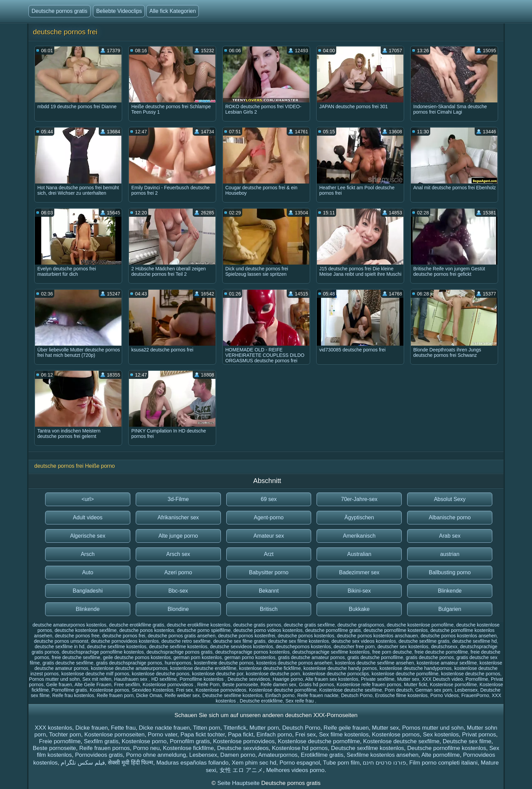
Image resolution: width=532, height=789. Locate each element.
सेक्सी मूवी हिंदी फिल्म (130, 763)
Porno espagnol (300, 763)
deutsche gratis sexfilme (309, 625)
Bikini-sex (359, 591)
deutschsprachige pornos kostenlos (252, 652)
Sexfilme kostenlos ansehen (383, 755)
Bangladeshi (88, 591)
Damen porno (238, 755)
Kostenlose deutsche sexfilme (351, 690)
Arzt (269, 554)
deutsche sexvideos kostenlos (242, 647)
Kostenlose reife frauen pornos (369, 685)
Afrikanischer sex (178, 517)
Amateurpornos (278, 755)
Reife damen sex (278, 685)
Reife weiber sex (182, 695)
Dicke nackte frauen (164, 728)
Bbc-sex (178, 591)
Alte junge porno (178, 536)
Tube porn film (341, 763)
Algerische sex (88, 536)
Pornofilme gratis (69, 690)
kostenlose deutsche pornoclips (336, 674)
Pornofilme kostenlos (202, 679)
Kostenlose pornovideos (168, 685)
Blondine (178, 609)
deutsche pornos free (77, 636)
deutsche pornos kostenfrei (247, 636)
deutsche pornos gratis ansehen (182, 636)
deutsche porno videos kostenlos (268, 630)
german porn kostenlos (197, 657)
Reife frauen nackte (318, 695)
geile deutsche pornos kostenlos (137, 657)
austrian (450, 554)
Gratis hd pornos (317, 685)
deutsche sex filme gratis (239, 641)
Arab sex (450, 536)
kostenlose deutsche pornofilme (405, 674)
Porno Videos (444, 695)
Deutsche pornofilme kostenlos (446, 748)
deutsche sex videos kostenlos (364, 641)
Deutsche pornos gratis (60, 11)
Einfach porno (280, 695)
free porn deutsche (392, 652)
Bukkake (359, 609)
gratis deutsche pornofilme (375, 657)
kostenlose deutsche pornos (471, 674)
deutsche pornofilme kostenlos (396, 630)
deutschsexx (444, 647)
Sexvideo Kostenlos (153, 690)
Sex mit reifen (97, 679)
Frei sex (185, 690)
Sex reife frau (300, 701)
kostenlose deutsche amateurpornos (129, 668)
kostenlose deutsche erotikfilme (203, 668)
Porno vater (163, 735)
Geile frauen (59, 685)
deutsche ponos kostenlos (147, 630)
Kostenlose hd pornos (300, 748)
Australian (359, 554)
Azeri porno (178, 572)
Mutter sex (408, 679)
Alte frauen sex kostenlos (332, 679)
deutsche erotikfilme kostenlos (199, 625)
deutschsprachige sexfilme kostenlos (331, 652)
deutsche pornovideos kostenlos (125, 641)
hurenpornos (178, 663)
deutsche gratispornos (361, 625)
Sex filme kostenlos (344, 735)
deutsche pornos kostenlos (306, 636)
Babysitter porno (269, 572)
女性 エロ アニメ (241, 770)
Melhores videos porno (295, 770)
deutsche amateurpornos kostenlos (70, 625)
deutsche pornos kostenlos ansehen (459, 636)
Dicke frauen (91, 728)
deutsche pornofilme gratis (333, 630)
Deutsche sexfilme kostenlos (233, 695)
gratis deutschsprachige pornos (129, 663)
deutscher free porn (354, 647)
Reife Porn (208, 685)
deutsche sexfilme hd (475, 641)
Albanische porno (450, 517)
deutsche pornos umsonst (61, 641)
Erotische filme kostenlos (402, 695)
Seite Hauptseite (239, 783)
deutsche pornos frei (124, 636)
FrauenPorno (475, 695)
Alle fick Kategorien (173, 11)
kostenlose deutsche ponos (161, 674)
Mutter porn (264, 728)
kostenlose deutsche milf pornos (95, 674)
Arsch (88, 554)
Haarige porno (288, 679)
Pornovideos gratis (99, 755)
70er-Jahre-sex (359, 499)
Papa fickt (241, 735)
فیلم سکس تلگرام (83, 763)
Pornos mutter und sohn (54, 679)
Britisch (269, 609)
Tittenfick (235, 728)
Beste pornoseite (240, 685)
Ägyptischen (359, 517)
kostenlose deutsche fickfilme (270, 668)
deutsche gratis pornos (257, 625)
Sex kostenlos (441, 735)
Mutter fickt (416, 685)
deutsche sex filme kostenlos (298, 641)
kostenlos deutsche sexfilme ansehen (375, 663)
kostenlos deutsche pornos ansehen (294, 663)
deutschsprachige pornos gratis (180, 652)
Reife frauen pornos (105, 748)
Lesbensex (466, 690)
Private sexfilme (378, 679)
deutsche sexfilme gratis (424, 641)
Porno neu (146, 748)
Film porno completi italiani (443, 763)
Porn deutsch (399, 690)
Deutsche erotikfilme (261, 701)
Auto (88, 572)
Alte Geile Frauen (93, 685)
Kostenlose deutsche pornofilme (283, 690)
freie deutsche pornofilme (441, 652)
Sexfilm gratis (101, 741)
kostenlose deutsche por (218, 674)
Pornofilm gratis (190, 741)
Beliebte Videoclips (119, 11)
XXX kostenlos (53, 728)
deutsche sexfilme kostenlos (117, 647)
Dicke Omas (149, 695)
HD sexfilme (164, 679)
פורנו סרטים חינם (384, 763)
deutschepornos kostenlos (303, 647)
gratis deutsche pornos (430, 657)
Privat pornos (479, 735)
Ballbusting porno (450, 572)
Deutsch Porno (357, 695)
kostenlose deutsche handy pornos (340, 668)
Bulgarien (450, 609)
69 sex (269, 499)
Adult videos (88, 517)
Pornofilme (477, 679)
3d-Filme (178, 499)
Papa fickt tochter (203, 735)
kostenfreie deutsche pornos (224, 663)
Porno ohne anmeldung (156, 755)
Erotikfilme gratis (322, 755)
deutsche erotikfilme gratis (137, 625)
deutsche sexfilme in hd (59, 647)
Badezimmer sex (359, 572)
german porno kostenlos (250, 657)
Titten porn (207, 728)
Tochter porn (65, 735)
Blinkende (450, 591)
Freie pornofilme (60, 741)
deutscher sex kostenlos (403, 647)
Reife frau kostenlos (73, 695)
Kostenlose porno (144, 741)
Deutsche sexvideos (249, 679)
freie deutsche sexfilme (76, 657)
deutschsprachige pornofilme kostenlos (103, 652)
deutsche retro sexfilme (186, 641)
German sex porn (434, 690)
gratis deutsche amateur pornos (311, 657)
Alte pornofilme (441, 755)
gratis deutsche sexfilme (68, 663)
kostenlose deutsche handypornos (416, 668)
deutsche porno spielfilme (204, 630)
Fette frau (123, 728)
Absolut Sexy (450, 499)
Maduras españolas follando (193, 763)
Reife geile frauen (346, 728)
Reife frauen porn (115, 695)
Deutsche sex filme (467, 741)
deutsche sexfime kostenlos (178, 647)
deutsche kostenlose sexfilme (86, 630)
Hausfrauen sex (131, 679)
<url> (88, 499)
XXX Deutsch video (443, 679)
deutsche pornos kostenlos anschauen (377, 636)
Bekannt (269, 591)
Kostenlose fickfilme (188, 748)
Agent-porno (269, 517)
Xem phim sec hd (254, 763)
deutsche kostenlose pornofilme (420, 625)
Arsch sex (178, 554)
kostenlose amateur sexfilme (447, 663)
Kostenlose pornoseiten (114, 735)
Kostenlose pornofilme (453, 685)
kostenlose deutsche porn (273, 674)
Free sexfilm (127, 685)
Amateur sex (269, 536)
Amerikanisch (359, 536)
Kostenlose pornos (109, 690)
